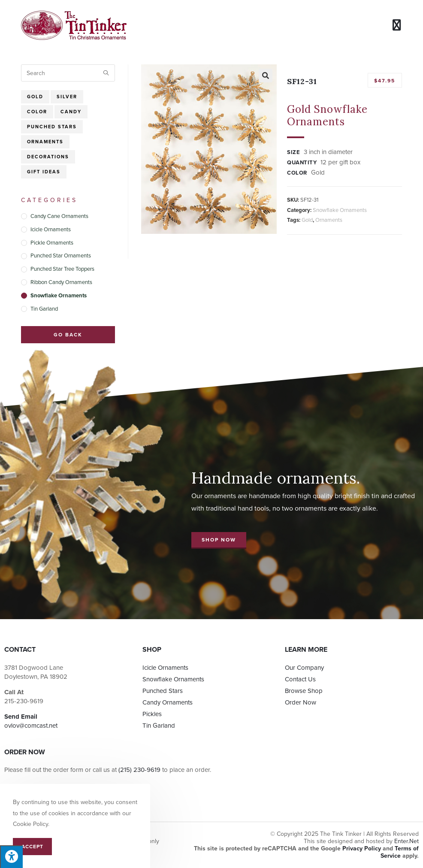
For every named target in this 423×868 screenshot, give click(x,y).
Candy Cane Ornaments (59, 216)
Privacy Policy (362, 848)
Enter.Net (406, 841)
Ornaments (329, 220)
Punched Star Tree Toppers (62, 269)
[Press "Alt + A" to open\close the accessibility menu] (11, 857)
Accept (32, 847)
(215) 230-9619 (139, 770)
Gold (307, 220)
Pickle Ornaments (52, 243)
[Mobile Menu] (397, 25)
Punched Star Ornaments (61, 256)
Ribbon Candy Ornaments (61, 282)
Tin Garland (44, 309)
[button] (219, 540)
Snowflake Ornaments (340, 210)
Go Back (68, 335)
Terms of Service (400, 852)
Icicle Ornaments (51, 230)
